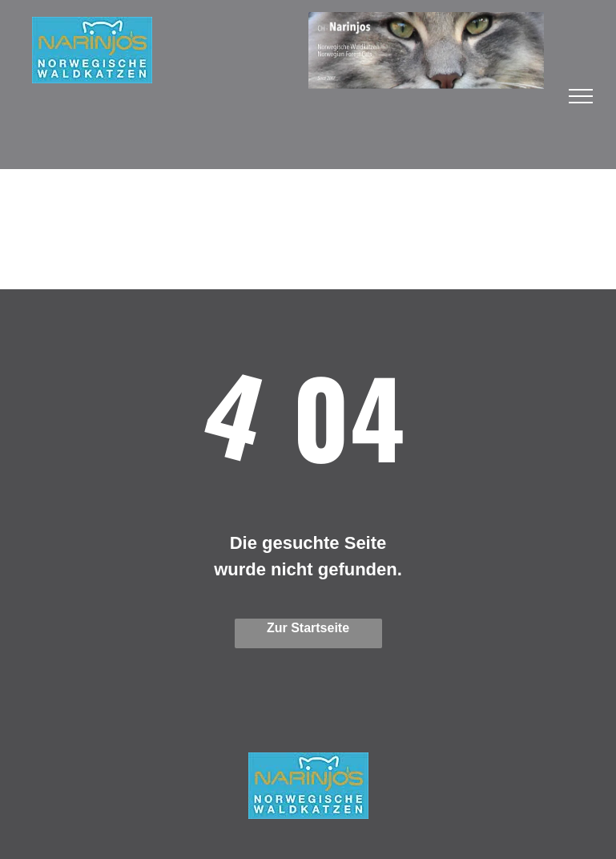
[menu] (581, 96)
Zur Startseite (308, 628)
